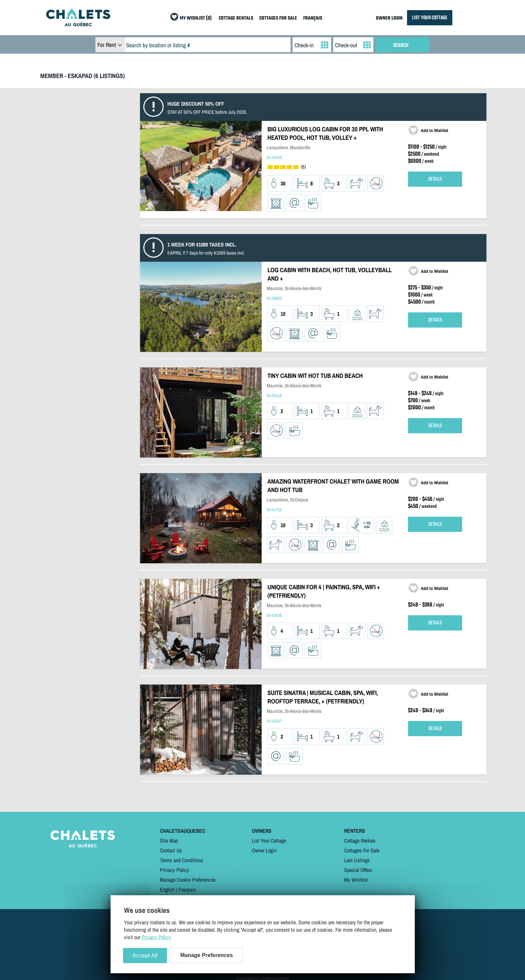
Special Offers (358, 870)
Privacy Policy (174, 870)
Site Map (169, 841)
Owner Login (264, 850)
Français (187, 889)
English (167, 889)
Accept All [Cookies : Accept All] (145, 956)
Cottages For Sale (362, 850)
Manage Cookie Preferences (188, 880)
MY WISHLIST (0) (196, 18)
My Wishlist (356, 880)
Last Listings (357, 860)
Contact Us (171, 850)
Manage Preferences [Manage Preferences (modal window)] (207, 955)
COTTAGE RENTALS (236, 18)
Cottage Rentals (360, 841)
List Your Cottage (269, 841)
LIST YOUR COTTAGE (430, 18)
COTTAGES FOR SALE (278, 18)
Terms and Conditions (182, 860)
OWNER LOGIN (389, 18)
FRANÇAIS (313, 18)
